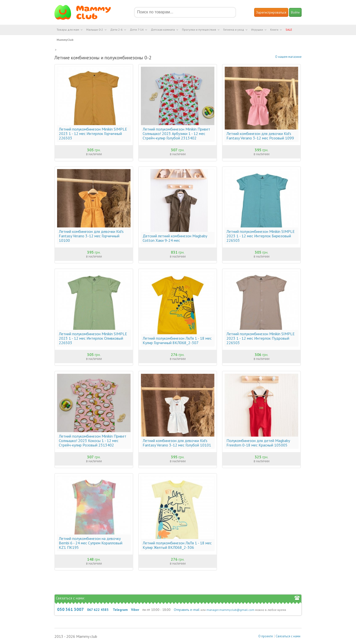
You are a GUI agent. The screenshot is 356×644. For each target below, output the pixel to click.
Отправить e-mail (187, 610)
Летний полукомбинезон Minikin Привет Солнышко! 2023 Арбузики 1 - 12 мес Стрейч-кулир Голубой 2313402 (176, 133)
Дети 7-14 (137, 30)
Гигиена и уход (234, 30)
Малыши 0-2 (95, 30)
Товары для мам (68, 30)
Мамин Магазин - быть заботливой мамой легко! (86, 12)
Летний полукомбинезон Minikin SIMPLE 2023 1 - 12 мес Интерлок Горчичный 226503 (93, 133)
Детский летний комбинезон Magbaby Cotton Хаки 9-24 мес (175, 238)
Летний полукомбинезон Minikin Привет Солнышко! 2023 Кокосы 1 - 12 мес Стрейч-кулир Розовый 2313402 (93, 441)
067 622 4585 (98, 610)
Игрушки (257, 30)
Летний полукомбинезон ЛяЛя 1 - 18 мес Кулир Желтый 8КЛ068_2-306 (177, 545)
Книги (274, 30)
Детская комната (163, 30)
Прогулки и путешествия (199, 30)
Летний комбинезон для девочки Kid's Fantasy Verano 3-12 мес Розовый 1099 (260, 136)
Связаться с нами (288, 636)
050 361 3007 (70, 609)
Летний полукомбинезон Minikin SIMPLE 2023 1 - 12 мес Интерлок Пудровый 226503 (261, 338)
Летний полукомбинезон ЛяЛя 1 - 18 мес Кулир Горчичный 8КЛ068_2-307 (177, 340)
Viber (135, 610)
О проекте (266, 636)
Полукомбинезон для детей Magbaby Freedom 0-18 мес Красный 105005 (258, 443)
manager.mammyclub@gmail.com (230, 610)
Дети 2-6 (116, 30)
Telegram (120, 610)
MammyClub (65, 40)
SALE (289, 30)
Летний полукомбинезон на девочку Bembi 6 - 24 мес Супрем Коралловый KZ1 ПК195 (91, 543)
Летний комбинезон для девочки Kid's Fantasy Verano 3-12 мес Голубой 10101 (177, 443)
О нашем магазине (288, 57)
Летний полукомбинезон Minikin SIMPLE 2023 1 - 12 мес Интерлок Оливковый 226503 (93, 338)
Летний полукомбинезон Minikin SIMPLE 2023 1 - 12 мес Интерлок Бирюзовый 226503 (261, 236)
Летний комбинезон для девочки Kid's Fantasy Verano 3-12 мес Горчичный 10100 (91, 236)
